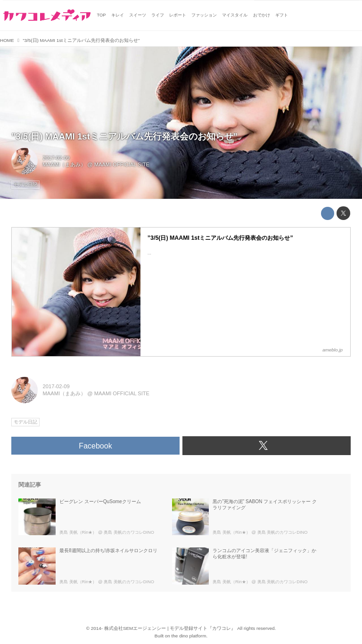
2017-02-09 (56, 158)
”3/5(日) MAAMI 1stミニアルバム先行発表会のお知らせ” (124, 136)
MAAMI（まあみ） (65, 164)
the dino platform (189, 636)
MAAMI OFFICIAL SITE (122, 164)
